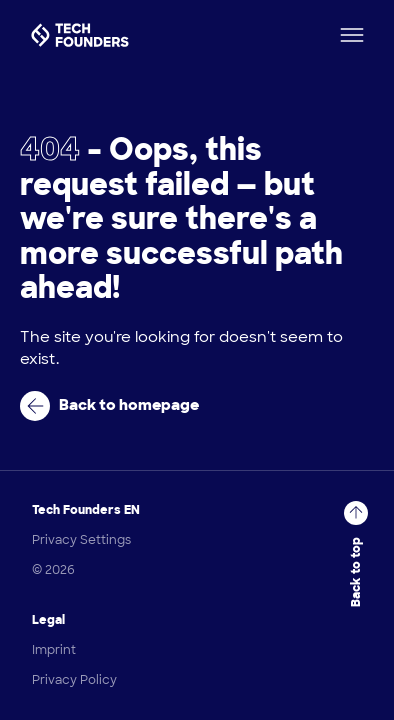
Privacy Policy (74, 680)
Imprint (54, 650)
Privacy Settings (81, 540)
